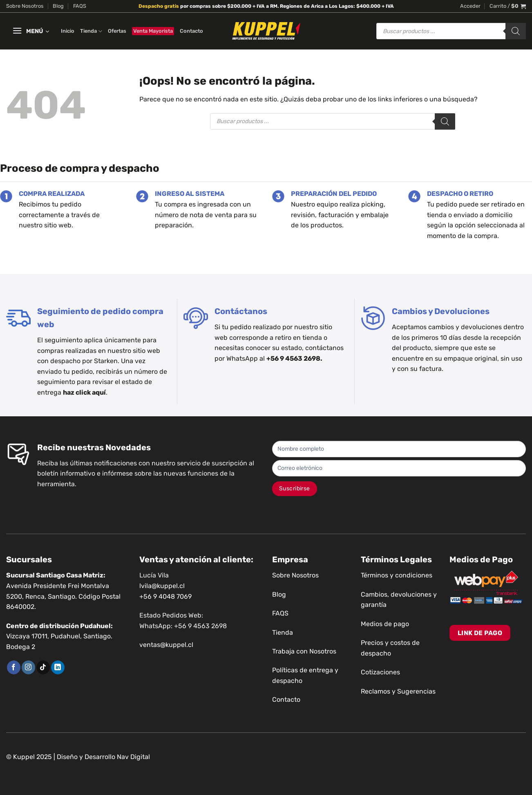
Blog (58, 6)
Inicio (68, 31)
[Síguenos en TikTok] (43, 667)
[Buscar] (516, 31)
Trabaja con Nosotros (304, 651)
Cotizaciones (380, 672)
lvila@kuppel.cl (162, 586)
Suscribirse (295, 488)
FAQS (80, 6)
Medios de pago (385, 624)
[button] (470, 6)
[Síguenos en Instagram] (28, 667)
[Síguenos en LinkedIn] (58, 667)
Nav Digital (133, 757)
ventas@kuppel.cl (166, 645)
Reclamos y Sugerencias (398, 691)
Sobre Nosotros (25, 6)
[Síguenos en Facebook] (14, 667)
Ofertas (117, 31)
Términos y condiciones (397, 575)
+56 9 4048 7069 (165, 596)
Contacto (191, 31)
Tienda (91, 31)
